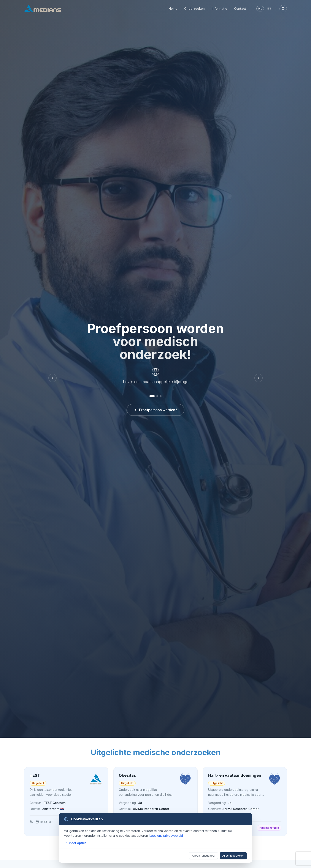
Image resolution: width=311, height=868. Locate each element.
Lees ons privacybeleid (166, 836)
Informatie (219, 9)
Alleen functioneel (203, 856)
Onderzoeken (194, 9)
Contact (240, 9)
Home (173, 9)
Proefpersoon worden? (155, 410)
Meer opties (75, 843)
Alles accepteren (233, 856)
